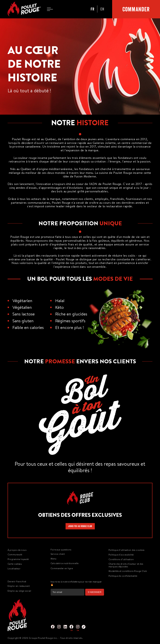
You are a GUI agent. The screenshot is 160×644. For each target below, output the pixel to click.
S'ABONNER (95, 592)
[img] (53, 627)
